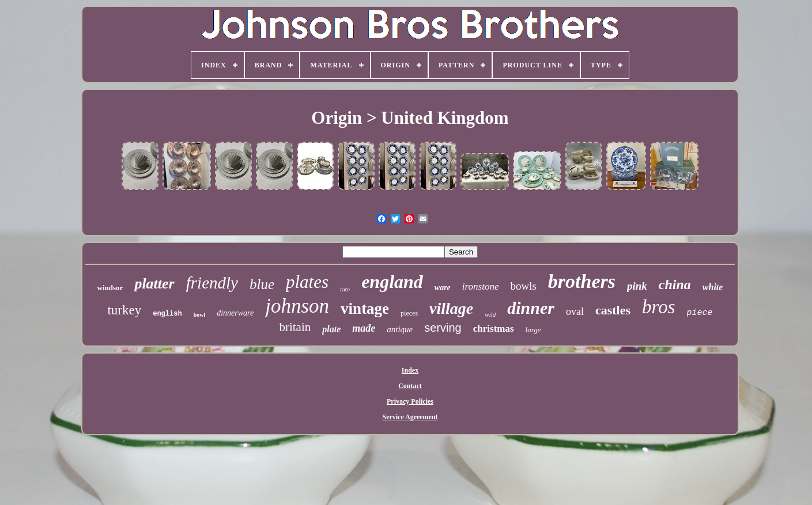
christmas (494, 329)
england (392, 282)
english (167, 314)
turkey (124, 310)
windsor (110, 288)
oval (575, 312)
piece (700, 313)
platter (154, 284)
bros (658, 307)
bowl (200, 315)
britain (295, 327)
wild (490, 314)
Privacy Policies (410, 401)
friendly (212, 283)
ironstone (481, 286)
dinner (531, 308)
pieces (409, 313)
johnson (297, 306)
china (675, 284)
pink (637, 286)
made (364, 328)
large (533, 330)
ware (443, 288)
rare (345, 289)
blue (262, 284)
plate (331, 329)
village (451, 308)
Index (410, 370)
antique (400, 329)
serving (443, 328)
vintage (365, 309)
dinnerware (235, 313)
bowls (523, 286)
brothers (582, 281)
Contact (410, 386)
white (713, 287)
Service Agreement (410, 417)
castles (613, 310)
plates (307, 282)
